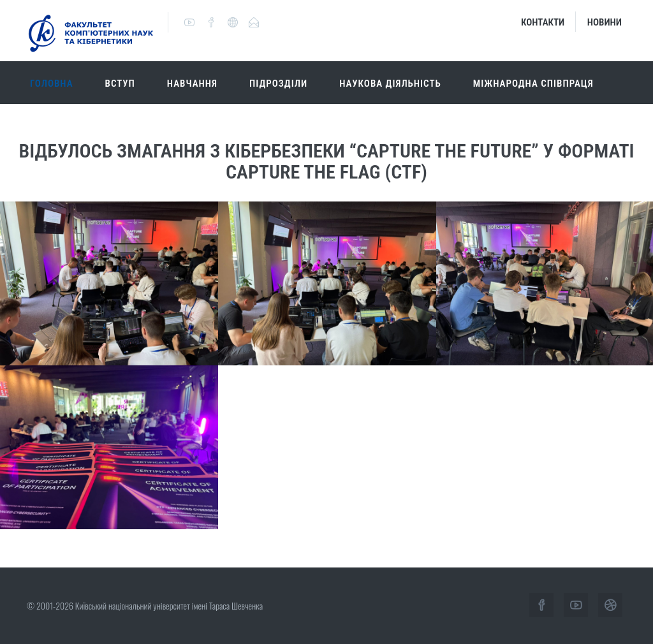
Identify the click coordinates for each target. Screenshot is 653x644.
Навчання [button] (192, 84)
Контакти (543, 22)
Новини (605, 22)
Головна (52, 84)
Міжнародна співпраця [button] (533, 84)
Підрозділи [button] (278, 84)
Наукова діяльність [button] (390, 84)
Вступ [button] (120, 84)
